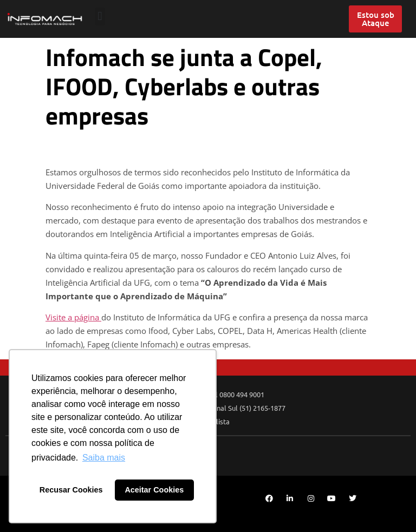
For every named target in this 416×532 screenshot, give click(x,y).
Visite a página (73, 317)
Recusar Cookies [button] (71, 490)
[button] (100, 17)
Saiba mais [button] (104, 458)
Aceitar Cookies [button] (154, 490)
